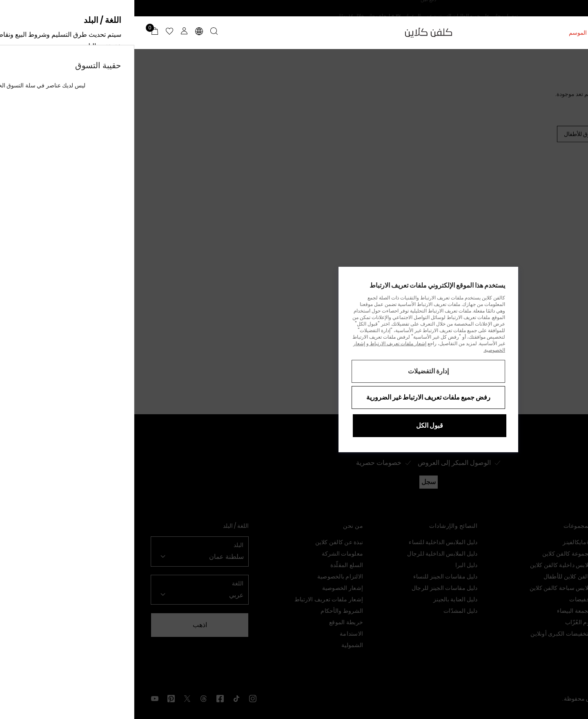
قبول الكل (295, 425)
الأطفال (513, 33)
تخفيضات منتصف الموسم (464, 33)
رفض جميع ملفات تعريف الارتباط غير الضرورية (294, 397)
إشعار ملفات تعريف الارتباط (263, 343)
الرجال (540, 33)
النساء (565, 33)
